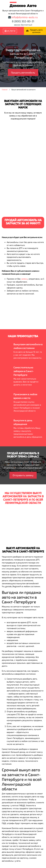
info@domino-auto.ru (25, 17)
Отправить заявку (23, 475)
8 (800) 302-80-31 (23, 21)
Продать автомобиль (23, 72)
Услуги (10, 31)
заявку (24, 279)
